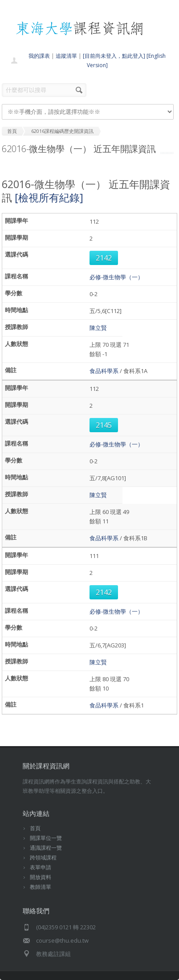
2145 (104, 425)
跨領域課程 (43, 857)
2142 (104, 258)
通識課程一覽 (46, 848)
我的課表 (39, 56)
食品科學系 (104, 371)
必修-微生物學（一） (116, 277)
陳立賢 (98, 328)
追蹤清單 (66, 56)
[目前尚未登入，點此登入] (114, 56)
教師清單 (41, 887)
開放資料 (41, 877)
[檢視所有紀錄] (49, 197)
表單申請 (41, 867)
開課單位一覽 (46, 838)
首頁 (35, 828)
